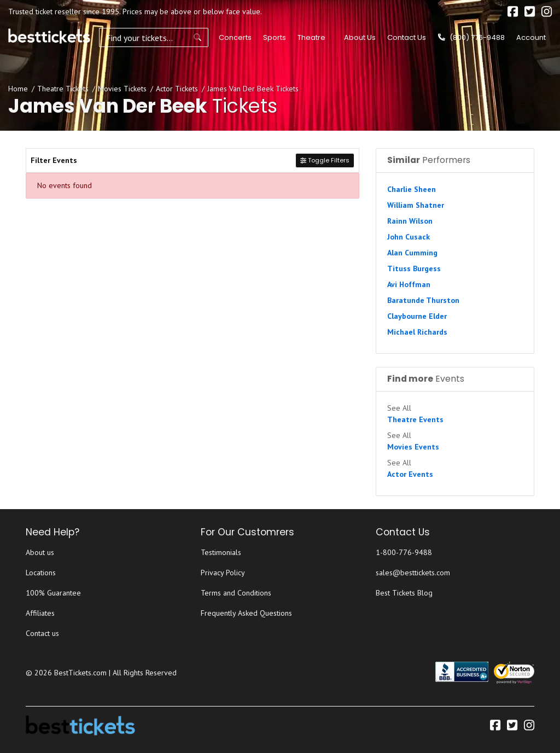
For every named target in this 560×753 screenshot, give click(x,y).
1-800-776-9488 (404, 552)
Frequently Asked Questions (246, 613)
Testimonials (221, 552)
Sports (275, 37)
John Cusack (409, 237)
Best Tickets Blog (404, 593)
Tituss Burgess (414, 268)
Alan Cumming (412, 253)
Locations (41, 573)
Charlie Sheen (412, 189)
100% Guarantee (53, 593)
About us (40, 552)
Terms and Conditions (236, 593)
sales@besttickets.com (413, 573)
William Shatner (416, 205)
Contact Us (407, 37)
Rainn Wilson (410, 221)
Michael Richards (417, 332)
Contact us (42, 633)
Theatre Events (415, 419)
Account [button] (531, 37)
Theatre (311, 37)
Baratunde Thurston (423, 300)
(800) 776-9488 (471, 37)
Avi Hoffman (409, 284)
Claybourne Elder (417, 316)
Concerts (235, 37)
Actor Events (410, 474)
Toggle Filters (325, 160)
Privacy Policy (223, 573)
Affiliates (40, 613)
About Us (360, 37)
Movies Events (413, 447)
